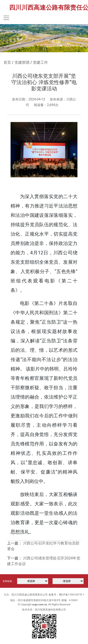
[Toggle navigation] (6, 18)
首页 (7, 62)
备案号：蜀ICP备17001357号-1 (67, 595)
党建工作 (40, 62)
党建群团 (22, 62)
